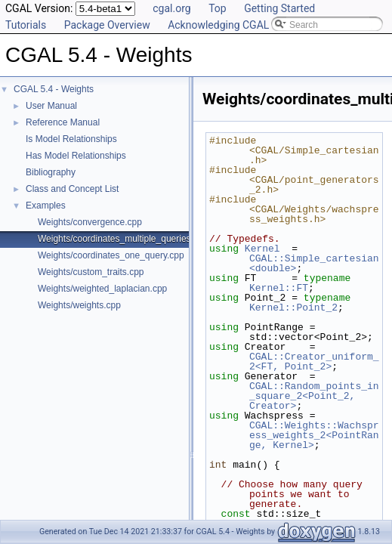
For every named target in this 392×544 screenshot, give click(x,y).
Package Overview (107, 25)
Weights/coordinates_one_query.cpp (111, 255)
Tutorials (26, 25)
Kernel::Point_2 (293, 308)
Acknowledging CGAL (218, 25)
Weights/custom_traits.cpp (91, 272)
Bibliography (51, 172)
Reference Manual (63, 122)
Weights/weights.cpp (79, 305)
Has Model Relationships (76, 156)
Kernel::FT (279, 288)
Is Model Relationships (71, 139)
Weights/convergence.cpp (90, 222)
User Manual (51, 106)
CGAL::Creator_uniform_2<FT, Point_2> (314, 362)
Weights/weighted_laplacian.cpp (102, 289)
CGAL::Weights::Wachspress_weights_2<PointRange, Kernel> (314, 435)
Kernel (262, 249)
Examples (46, 206)
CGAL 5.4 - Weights (54, 89)
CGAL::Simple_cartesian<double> (314, 263)
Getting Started (279, 8)
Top (218, 8)
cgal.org (171, 8)
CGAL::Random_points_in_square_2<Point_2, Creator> (314, 396)
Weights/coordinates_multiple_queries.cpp (123, 239)
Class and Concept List (72, 189)
